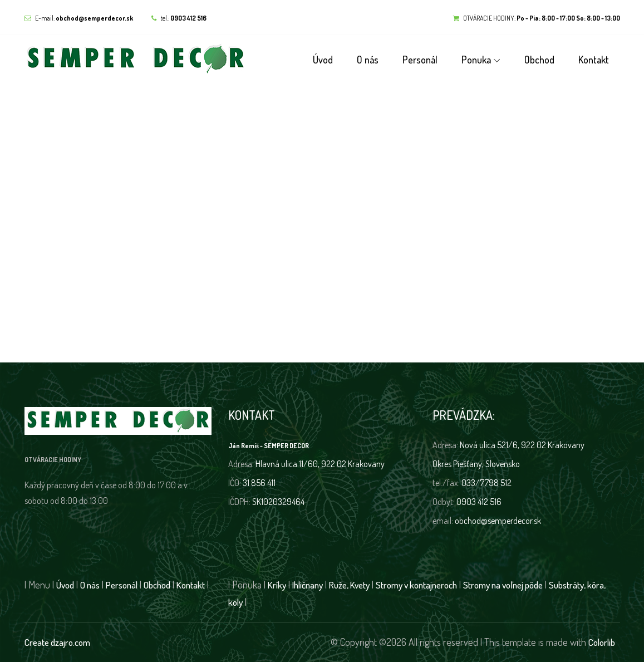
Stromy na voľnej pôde (503, 585)
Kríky (277, 585)
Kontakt (594, 60)
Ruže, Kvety (349, 585)
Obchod (539, 60)
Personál (420, 60)
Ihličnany (308, 585)
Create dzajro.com (57, 642)
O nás (368, 60)
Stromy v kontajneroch (416, 585)
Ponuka (476, 60)
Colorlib (602, 642)
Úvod (323, 60)
